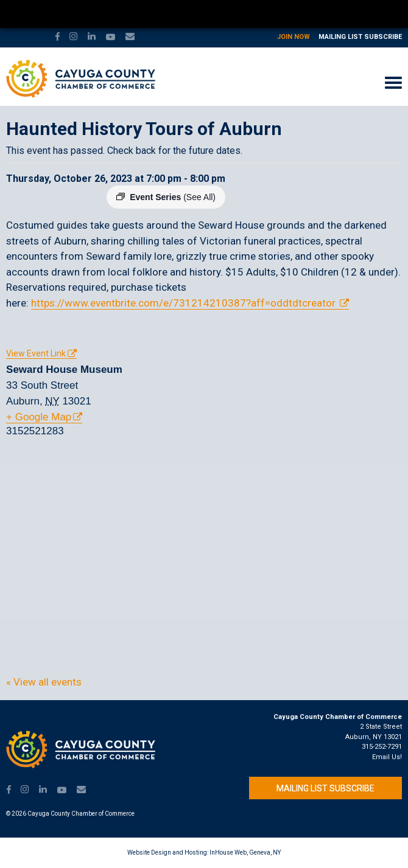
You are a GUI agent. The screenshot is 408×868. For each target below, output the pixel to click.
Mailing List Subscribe (360, 37)
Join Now (294, 37)
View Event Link (36, 353)
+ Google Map (39, 417)
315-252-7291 (382, 747)
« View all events (44, 682)
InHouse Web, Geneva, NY (245, 852)
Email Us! (387, 757)
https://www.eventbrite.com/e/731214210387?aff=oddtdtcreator (185, 303)
